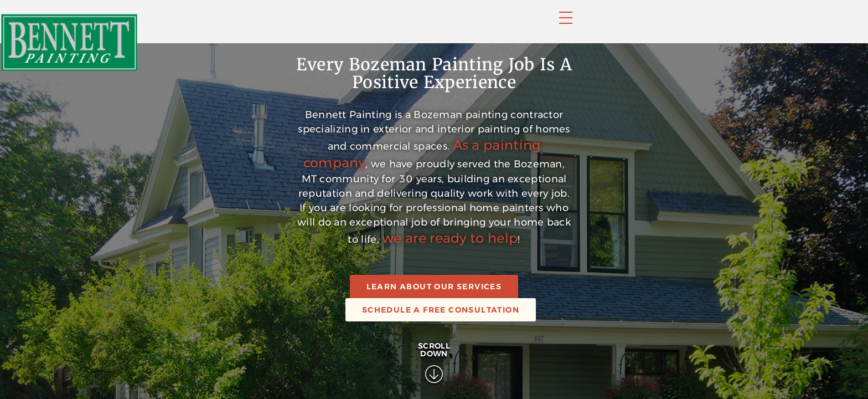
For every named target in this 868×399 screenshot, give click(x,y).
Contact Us (663, 26)
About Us (593, 26)
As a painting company (592, 293)
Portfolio (484, 26)
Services (417, 26)
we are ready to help (541, 364)
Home (364, 26)
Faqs (539, 26)
